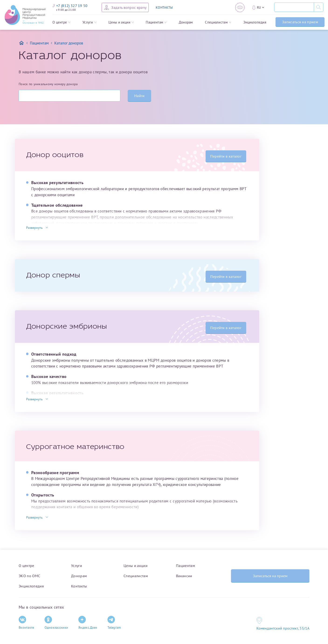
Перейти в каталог (226, 156)
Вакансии (184, 576)
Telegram (114, 623)
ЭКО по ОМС (29, 576)
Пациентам (156, 22)
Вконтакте (26, 623)
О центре (61, 22)
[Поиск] (294, 7)
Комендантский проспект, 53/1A (283, 628)
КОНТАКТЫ (164, 7)
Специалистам (218, 22)
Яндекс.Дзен (88, 623)
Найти (140, 96)
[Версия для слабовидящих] (240, 7)
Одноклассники (56, 623)
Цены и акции (121, 22)
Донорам (186, 22)
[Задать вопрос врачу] (125, 7)
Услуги (90, 22)
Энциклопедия (255, 22)
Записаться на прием (300, 22)
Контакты (79, 586)
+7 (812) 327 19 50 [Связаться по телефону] (70, 6)
